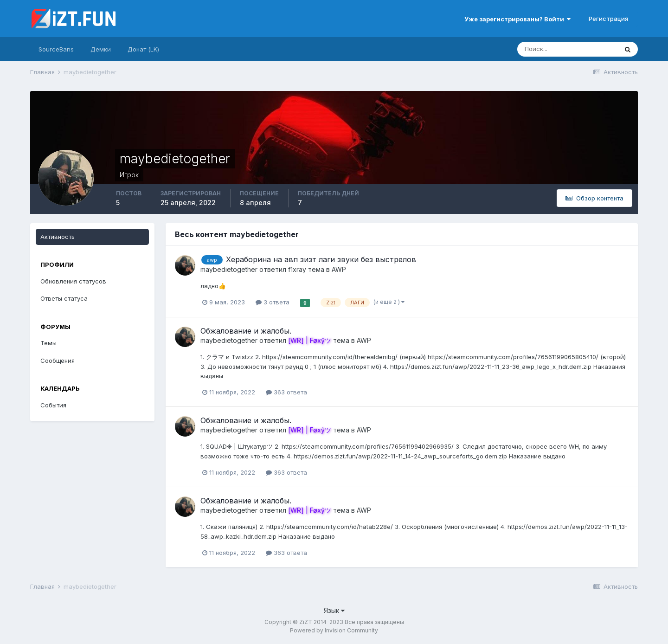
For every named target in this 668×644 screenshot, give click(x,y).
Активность (58, 237)
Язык (334, 610)
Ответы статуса (64, 298)
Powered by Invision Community (334, 630)
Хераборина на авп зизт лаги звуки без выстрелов (321, 259)
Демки (101, 49)
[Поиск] (567, 49)
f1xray (297, 269)
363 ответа (286, 392)
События (53, 405)
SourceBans (56, 49)
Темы (48, 343)
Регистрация (608, 19)
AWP (339, 269)
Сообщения (58, 361)
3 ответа (273, 302)
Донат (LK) (143, 49)
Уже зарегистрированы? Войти (517, 19)
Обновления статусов (73, 281)
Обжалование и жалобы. (246, 331)
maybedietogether (229, 269)
